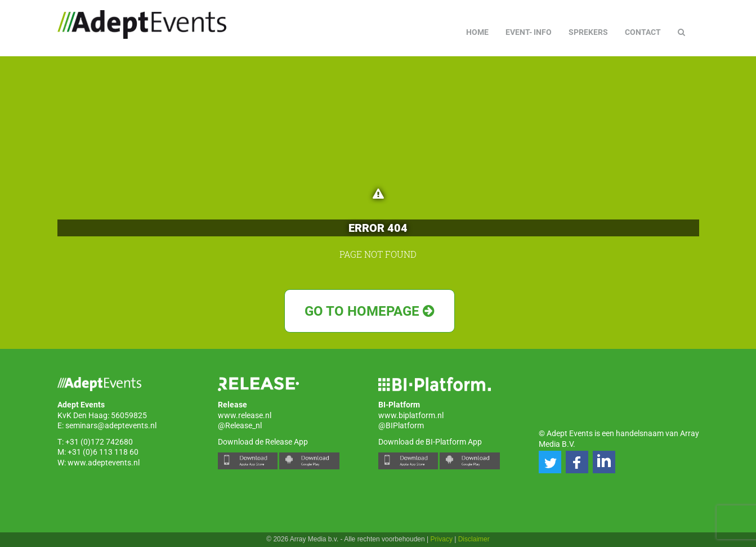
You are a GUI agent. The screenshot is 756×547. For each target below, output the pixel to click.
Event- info (529, 32)
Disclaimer (474, 539)
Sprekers (588, 32)
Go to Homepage (370, 311)
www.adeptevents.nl (104, 463)
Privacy (442, 539)
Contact (643, 32)
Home (477, 32)
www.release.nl (245, 415)
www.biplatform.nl (411, 415)
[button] (550, 462)
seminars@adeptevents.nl (111, 425)
